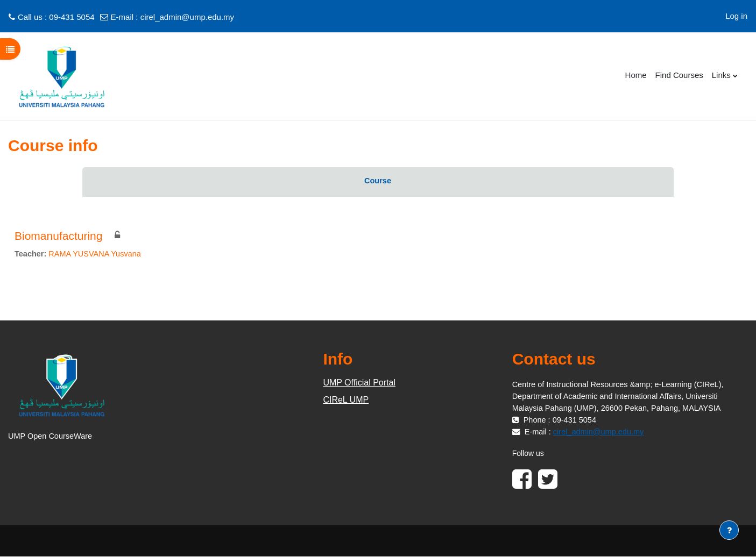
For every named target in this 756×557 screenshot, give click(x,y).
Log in (736, 16)
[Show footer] (729, 530)
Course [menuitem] (378, 181)
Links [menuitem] (721, 75)
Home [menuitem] (636, 75)
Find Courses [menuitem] (679, 75)
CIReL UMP (346, 400)
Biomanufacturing (58, 236)
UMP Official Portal (359, 383)
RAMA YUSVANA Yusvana (98, 254)
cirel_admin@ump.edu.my (187, 17)
